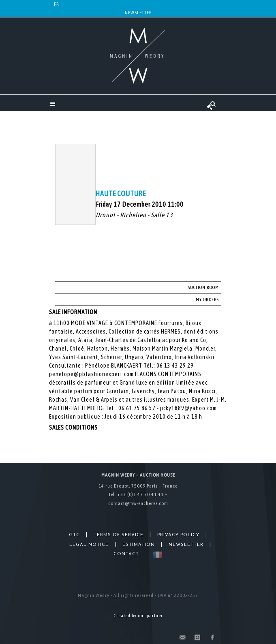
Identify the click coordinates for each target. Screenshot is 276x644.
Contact (126, 554)
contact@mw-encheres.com (138, 503)
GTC (74, 535)
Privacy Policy (178, 535)
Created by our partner (138, 616)
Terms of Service (119, 535)
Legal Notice (89, 545)
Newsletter (138, 13)
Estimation (139, 545)
